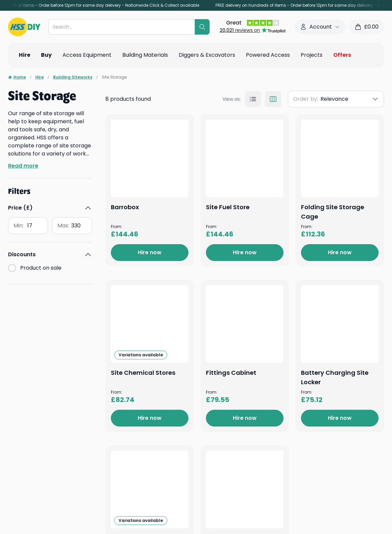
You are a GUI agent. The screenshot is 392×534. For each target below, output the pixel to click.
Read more (23, 166)
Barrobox (219, 124)
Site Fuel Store (226, 227)
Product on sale (41, 268)
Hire (39, 77)
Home (17, 77)
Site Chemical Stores (237, 433)
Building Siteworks (73, 77)
